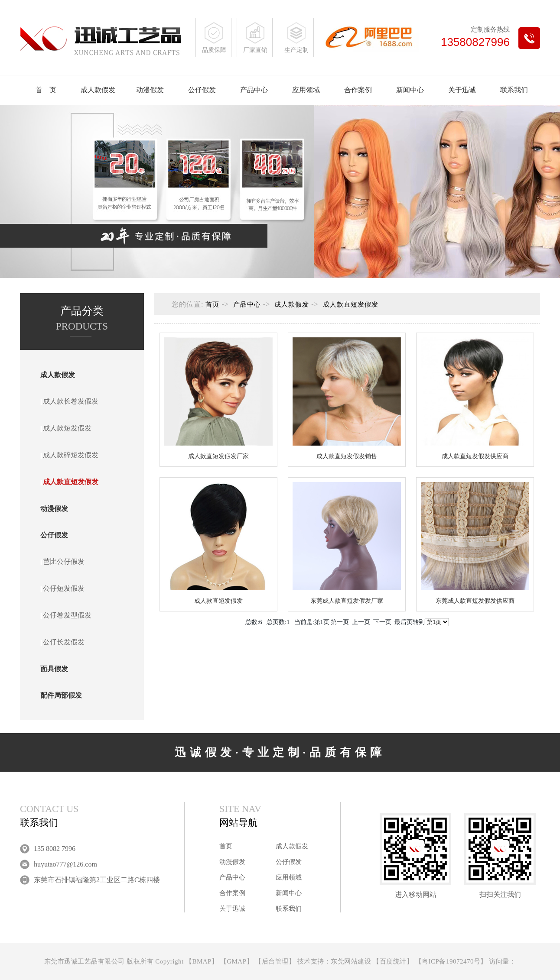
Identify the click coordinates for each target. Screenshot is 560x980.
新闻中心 (410, 90)
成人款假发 (98, 90)
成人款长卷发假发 (71, 401)
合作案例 (358, 90)
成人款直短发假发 (71, 482)
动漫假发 (150, 90)
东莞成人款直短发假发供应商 (475, 601)
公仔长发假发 (64, 642)
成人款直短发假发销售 (347, 456)
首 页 (46, 90)
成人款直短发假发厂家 (218, 456)
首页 (212, 304)
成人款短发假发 (67, 428)
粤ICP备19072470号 (451, 961)
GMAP (236, 961)
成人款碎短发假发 (71, 455)
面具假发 (54, 669)
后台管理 (275, 961)
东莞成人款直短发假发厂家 (347, 601)
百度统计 (393, 961)
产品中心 (254, 90)
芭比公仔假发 (64, 561)
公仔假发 (202, 90)
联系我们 (514, 90)
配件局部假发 (61, 695)
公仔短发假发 (64, 588)
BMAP (202, 961)
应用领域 (306, 90)
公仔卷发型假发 (67, 615)
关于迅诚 (462, 90)
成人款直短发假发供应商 (475, 456)
